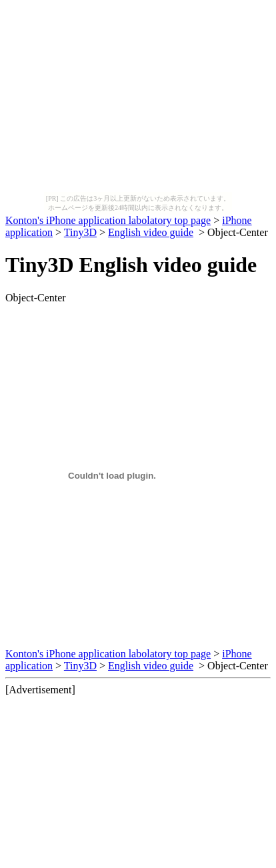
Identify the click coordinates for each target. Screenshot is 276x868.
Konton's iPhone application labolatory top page (108, 220)
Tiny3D (80, 232)
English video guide (151, 232)
